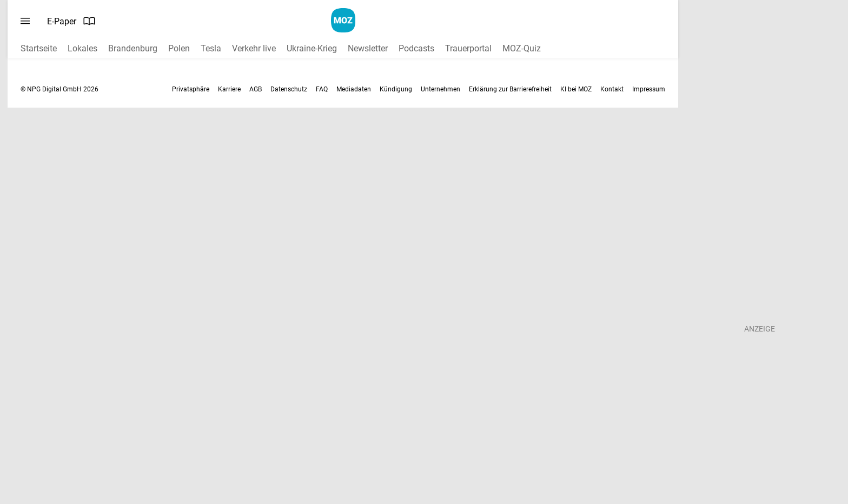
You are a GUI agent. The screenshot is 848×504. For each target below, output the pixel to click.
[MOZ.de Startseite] (343, 20)
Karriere (229, 89)
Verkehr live (254, 48)
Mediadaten (354, 89)
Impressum (649, 89)
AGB (256, 89)
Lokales (82, 48)
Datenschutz (289, 89)
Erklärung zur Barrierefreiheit (510, 89)
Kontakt (612, 89)
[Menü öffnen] (25, 21)
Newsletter (368, 48)
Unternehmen (440, 89)
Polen (179, 48)
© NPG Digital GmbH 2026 (59, 89)
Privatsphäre (191, 89)
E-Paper (71, 21)
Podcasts (416, 48)
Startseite (39, 48)
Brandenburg (133, 48)
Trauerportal (468, 48)
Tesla (211, 48)
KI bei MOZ (576, 89)
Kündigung (396, 89)
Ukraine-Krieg (312, 48)
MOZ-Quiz (522, 48)
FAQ (322, 89)
